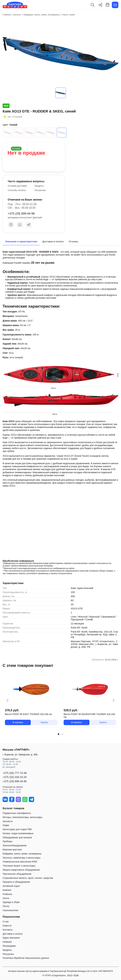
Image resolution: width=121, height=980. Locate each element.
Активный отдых (11, 886)
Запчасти (8, 821)
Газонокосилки (10, 910)
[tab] (59, 734)
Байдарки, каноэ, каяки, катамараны (22, 854)
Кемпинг (7, 890)
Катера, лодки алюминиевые (18, 833)
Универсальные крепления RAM (20, 862)
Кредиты (39, 186)
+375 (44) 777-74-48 (15, 773)
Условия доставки (17, 186)
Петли (6, 906)
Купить (44, 722)
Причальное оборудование (17, 874)
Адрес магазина (11, 938)
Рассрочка (40, 190)
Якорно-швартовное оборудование (21, 870)
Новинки (7, 942)
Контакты (8, 930)
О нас (6, 922)
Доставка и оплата (13, 934)
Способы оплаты (17, 190)
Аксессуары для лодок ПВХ (17, 829)
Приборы (7, 841)
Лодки (6, 825)
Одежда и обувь (11, 902)
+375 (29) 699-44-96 (21, 214)
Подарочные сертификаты (17, 813)
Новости (7, 926)
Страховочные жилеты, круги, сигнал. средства (28, 878)
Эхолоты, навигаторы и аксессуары (21, 858)
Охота (6, 898)
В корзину (18, 722)
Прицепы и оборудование (16, 882)
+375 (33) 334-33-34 (15, 777)
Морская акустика (12, 850)
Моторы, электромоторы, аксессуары (22, 817)
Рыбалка (7, 894)
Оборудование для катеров (17, 837)
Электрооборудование (15, 845)
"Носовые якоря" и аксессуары (19, 866)
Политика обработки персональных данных (26, 958)
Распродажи (9, 946)
